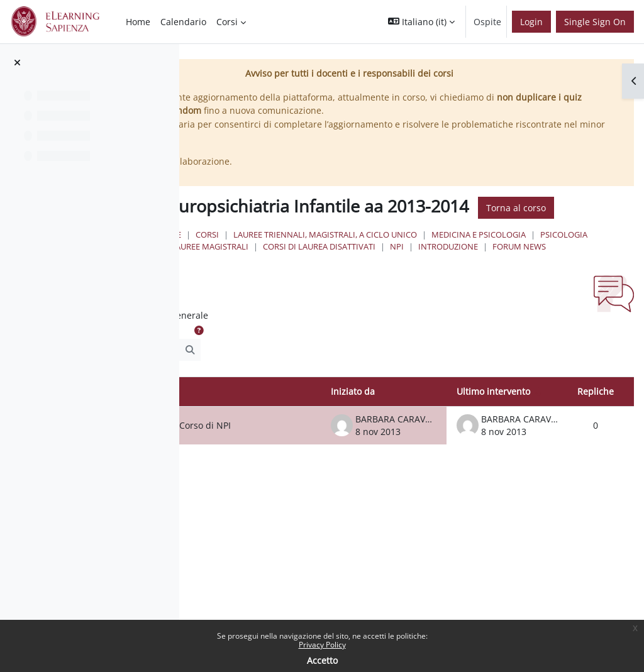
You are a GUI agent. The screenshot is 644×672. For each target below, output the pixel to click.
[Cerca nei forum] (254, 382)
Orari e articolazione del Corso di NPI (258, 462)
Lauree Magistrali (497, 267)
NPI (421, 279)
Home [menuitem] (138, 22)
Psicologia (420, 267)
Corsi (324, 255)
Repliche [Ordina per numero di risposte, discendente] (596, 424)
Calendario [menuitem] (183, 22)
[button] (421, 22)
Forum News (544, 279)
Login (531, 22)
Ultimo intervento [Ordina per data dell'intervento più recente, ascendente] (493, 424)
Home (285, 255)
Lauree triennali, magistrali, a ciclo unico (441, 255)
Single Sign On (595, 22)
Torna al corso (316, 228)
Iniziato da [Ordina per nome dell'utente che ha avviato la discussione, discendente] (353, 424)
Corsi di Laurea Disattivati (344, 279)
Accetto (322, 660)
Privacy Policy (322, 645)
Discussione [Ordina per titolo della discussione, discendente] (230, 424)
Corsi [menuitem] (227, 22)
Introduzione (473, 279)
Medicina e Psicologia (335, 267)
